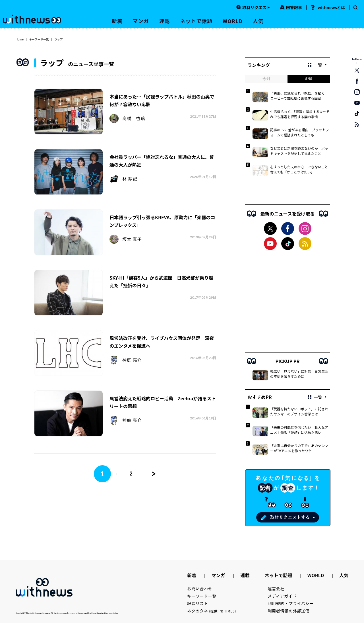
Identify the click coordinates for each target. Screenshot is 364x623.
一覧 (315, 65)
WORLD (233, 21)
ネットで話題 (196, 21)
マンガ (141, 21)
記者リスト (198, 603)
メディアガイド (282, 596)
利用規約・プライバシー (291, 603)
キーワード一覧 (39, 39)
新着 (117, 21)
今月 (266, 79)
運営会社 (276, 589)
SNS (309, 79)
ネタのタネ (212, 611)
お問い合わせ (200, 589)
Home (20, 39)
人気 (258, 21)
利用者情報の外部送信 (289, 611)
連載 (165, 21)
